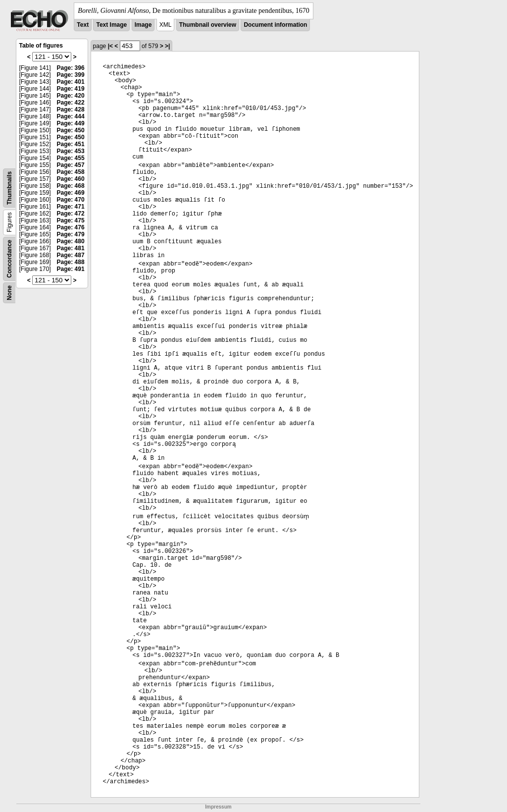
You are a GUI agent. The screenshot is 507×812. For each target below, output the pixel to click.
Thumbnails (9, 188)
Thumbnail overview (208, 25)
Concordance (9, 259)
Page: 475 (71, 220)
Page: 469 (71, 193)
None (9, 293)
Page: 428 (71, 109)
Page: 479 (71, 234)
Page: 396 (71, 68)
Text (83, 25)
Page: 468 (71, 186)
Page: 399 (71, 75)
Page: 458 (71, 172)
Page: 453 (71, 151)
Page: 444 (71, 116)
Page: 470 (71, 200)
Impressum (218, 807)
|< (110, 46)
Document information (275, 25)
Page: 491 (71, 269)
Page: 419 (71, 89)
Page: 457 (71, 165)
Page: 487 (71, 255)
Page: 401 (71, 82)
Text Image (111, 25)
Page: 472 (71, 214)
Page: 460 (71, 179)
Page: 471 (71, 207)
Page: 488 (71, 262)
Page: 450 (71, 130)
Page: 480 (71, 241)
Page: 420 (71, 96)
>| (167, 46)
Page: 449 (71, 123)
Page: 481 (71, 248)
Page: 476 (71, 227)
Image (143, 25)
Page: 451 (71, 144)
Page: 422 (71, 103)
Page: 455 (71, 158)
